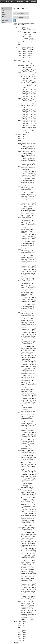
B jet (3, 11)
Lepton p (4, 17)
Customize (21, 17)
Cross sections (5, 20)
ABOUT (7, 1)
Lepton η (4, 15)
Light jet (3, 22)
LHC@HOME (33, 1)
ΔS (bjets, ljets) (5, 13)
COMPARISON (20, 1)
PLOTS (13, 1)
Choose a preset (20, 13)
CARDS (27, 1)
